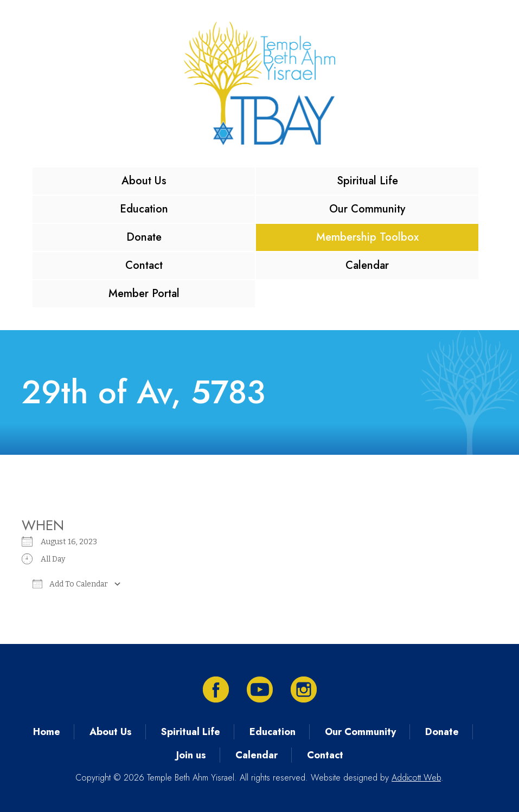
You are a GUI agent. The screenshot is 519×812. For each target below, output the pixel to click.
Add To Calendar (70, 584)
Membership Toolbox (367, 237)
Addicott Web (416, 778)
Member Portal (144, 294)
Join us (191, 755)
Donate (144, 237)
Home (47, 732)
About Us (144, 181)
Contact (144, 265)
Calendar (367, 265)
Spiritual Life (367, 181)
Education (144, 209)
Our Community (367, 209)
